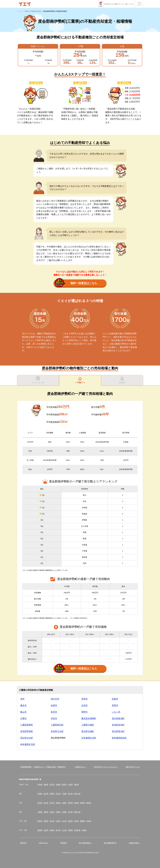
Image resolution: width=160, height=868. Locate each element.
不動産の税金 (51, 767)
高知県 (89, 821)
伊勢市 (85, 699)
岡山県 (52, 821)
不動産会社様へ (134, 843)
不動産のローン (39, 767)
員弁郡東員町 (118, 718)
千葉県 (64, 794)
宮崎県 (70, 830)
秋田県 (64, 785)
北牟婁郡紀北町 (89, 738)
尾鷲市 (115, 705)
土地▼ (122, 380)
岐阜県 (76, 803)
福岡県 (40, 830)
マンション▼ (38, 380)
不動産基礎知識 (26, 767)
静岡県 (83, 803)
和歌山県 (77, 812)
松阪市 (115, 699)
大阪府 (58, 812)
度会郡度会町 (118, 731)
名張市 (85, 705)
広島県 (58, 821)
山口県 (64, 821)
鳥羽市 (54, 712)
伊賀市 (54, 718)
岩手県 (52, 785)
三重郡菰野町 (27, 725)
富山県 (46, 803)
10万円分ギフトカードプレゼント (106, 767)
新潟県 (40, 803)
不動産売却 (61, 767)
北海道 (40, 785)
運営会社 (23, 843)
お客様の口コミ (80, 767)
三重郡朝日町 (57, 725)
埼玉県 (58, 794)
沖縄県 (84, 830)
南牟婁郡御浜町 (119, 738)
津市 (22, 699)
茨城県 (40, 794)
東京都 (70, 794)
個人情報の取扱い (85, 843)
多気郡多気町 (118, 725)
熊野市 (85, 712)
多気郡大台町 (57, 731)
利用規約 (64, 843)
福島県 (76, 785)
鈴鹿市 (54, 705)
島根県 (46, 821)
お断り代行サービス (133, 767)
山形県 (70, 785)
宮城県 (58, 785)
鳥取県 (40, 821)
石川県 (52, 803)
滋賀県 (46, 812)
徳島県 (70, 821)
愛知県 (89, 803)
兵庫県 (64, 812)
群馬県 (52, 794)
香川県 (76, 821)
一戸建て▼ (80, 380)
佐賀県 (46, 830)
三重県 (40, 812)
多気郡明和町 (27, 731)
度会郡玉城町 (88, 731)
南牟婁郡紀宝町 (28, 744)
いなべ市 (116, 712)
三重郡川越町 (88, 725)
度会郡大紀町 (27, 738)
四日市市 (55, 699)
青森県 (46, 785)
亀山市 (23, 712)
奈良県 (70, 812)
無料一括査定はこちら (76, 283)
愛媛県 (83, 821)
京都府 (52, 812)
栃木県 (46, 794)
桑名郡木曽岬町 (89, 718)
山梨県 (64, 803)
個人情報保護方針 (110, 843)
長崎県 (52, 830)
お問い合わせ (44, 843)
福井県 (58, 803)
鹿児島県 (77, 830)
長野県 (70, 803)
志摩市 (23, 718)
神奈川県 (77, 794)
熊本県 (58, 830)
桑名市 (23, 705)
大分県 (64, 830)
